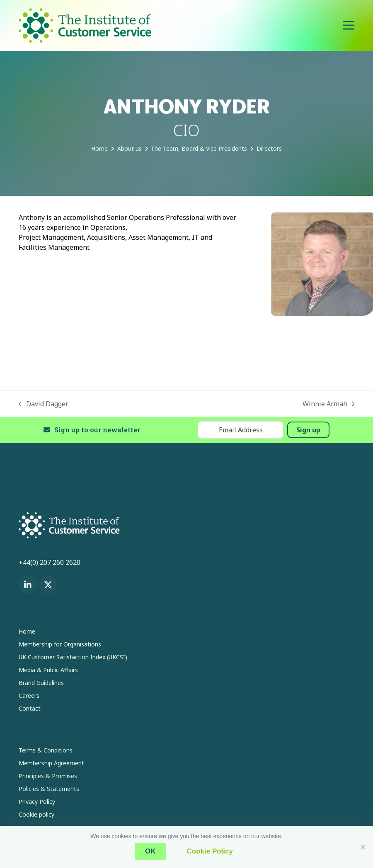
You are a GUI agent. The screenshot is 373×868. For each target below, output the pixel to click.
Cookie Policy (210, 851)
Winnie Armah (329, 404)
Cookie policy (36, 814)
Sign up (308, 430)
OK (150, 851)
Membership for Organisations (60, 644)
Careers (29, 696)
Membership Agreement (51, 763)
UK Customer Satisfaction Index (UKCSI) (73, 657)
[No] (363, 847)
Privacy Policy (37, 802)
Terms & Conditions (46, 750)
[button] (349, 25)
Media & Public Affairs (48, 670)
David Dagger (44, 404)
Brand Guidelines (41, 683)
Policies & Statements (49, 789)
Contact (30, 708)
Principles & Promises (48, 776)
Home (27, 631)
